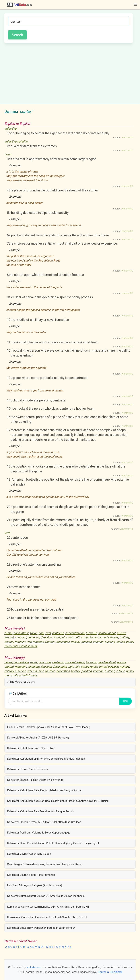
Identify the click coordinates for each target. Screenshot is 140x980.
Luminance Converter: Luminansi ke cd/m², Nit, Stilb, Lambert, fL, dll (48, 907)
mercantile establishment (21, 646)
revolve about (107, 633)
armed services (109, 638)
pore (41, 633)
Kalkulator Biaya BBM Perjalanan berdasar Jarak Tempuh (41, 928)
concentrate (21, 633)
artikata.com (34, 967)
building (110, 642)
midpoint (21, 638)
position (86, 642)
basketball (63, 642)
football (50, 642)
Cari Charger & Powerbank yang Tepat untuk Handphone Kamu (45, 864)
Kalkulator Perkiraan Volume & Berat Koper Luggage (39, 833)
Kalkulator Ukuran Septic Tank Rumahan (31, 875)
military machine (15, 642)
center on (58, 633)
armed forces (89, 638)
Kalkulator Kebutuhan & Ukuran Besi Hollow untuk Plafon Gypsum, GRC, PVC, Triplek (58, 801)
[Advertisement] (69, 73)
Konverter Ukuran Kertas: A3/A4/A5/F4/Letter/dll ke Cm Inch (44, 822)
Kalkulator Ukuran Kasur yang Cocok (29, 854)
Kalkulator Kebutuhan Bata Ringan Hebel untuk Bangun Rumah (45, 790)
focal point (60, 638)
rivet (48, 633)
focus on (91, 633)
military (124, 638)
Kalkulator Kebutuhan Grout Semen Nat (31, 748)
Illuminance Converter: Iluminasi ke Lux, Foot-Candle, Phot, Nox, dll (47, 917)
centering (33, 638)
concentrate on (75, 633)
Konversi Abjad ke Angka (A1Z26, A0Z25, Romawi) (38, 738)
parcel (130, 642)
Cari (126, 701)
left (77, 638)
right (71, 638)
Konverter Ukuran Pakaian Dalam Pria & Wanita (35, 780)
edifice (120, 642)
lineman (98, 642)
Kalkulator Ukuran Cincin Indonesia (28, 769)
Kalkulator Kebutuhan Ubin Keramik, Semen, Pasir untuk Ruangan (46, 759)
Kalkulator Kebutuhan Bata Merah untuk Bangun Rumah (41, 811)
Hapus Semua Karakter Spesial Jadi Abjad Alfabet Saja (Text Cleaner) (49, 727)
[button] (135, 5)
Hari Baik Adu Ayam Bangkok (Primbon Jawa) (35, 885)
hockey (75, 642)
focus (34, 633)
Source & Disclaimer (110, 972)
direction (46, 638)
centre (8, 633)
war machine (35, 642)
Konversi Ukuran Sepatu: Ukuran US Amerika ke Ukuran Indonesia (46, 896)
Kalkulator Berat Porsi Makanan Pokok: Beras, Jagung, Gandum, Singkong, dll (53, 843)
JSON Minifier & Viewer (21, 682)
